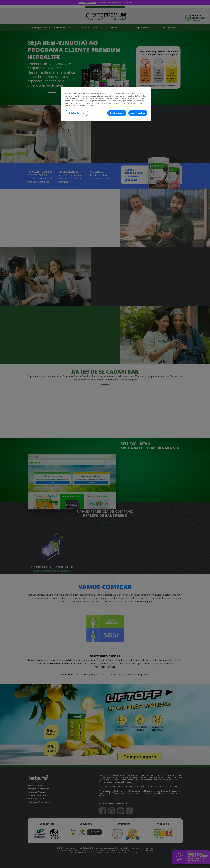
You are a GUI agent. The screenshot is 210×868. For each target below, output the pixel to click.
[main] (106, 104)
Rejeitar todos (117, 113)
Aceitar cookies (138, 113)
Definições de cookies (76, 113)
